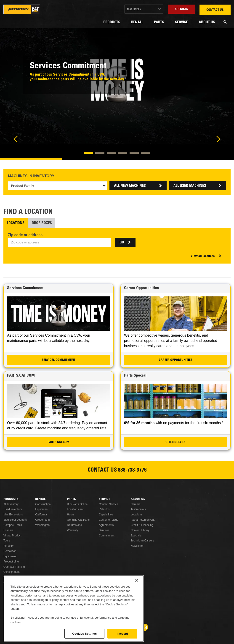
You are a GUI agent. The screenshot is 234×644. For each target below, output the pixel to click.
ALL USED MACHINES (190, 186)
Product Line (11, 562)
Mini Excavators (13, 515)
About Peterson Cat (143, 520)
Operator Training (14, 567)
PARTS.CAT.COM (58, 442)
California (41, 515)
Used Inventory (13, 509)
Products (112, 22)
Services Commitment (58, 360)
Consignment (12, 572)
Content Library (140, 530)
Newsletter (137, 546)
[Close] (137, 608)
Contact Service (108, 504)
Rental (137, 22)
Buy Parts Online (77, 504)
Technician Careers (142, 541)
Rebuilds (104, 509)
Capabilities (106, 515)
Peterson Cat (22, 9)
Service (181, 22)
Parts (159, 22)
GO (122, 243)
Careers (136, 504)
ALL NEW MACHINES (130, 186)
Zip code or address (25, 235)
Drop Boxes (42, 223)
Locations (16, 223)
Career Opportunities (176, 360)
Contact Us (215, 10)
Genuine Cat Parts (78, 520)
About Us (207, 22)
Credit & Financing (142, 525)
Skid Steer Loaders (15, 520)
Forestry (8, 546)
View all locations (203, 256)
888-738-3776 (132, 470)
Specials (181, 9)
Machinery (134, 10)
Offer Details (175, 442)
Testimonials (138, 509)
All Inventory (11, 504)
